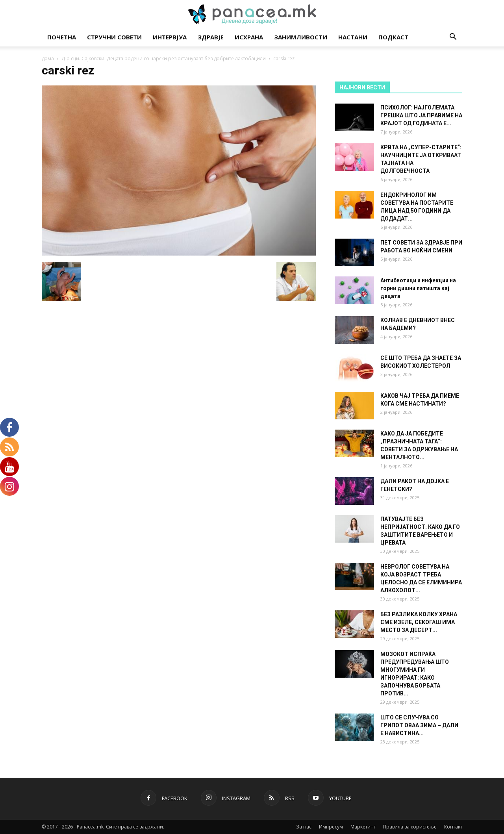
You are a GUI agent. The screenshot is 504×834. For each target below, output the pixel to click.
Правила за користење (410, 827)
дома (48, 58)
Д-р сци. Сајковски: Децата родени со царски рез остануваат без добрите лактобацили (164, 58)
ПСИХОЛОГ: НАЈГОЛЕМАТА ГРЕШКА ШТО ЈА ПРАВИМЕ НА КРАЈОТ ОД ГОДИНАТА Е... (421, 115)
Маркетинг (363, 827)
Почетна (62, 37)
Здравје (211, 37)
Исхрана (249, 37)
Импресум (331, 827)
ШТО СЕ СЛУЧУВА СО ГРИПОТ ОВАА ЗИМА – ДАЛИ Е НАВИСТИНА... (419, 725)
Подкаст (393, 37)
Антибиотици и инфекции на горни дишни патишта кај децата (418, 288)
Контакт (453, 827)
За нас (304, 827)
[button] (453, 38)
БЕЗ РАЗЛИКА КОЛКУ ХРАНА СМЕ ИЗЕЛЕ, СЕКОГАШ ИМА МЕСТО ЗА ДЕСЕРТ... (419, 622)
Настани (353, 37)
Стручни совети (114, 37)
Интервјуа (170, 37)
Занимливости (301, 37)
